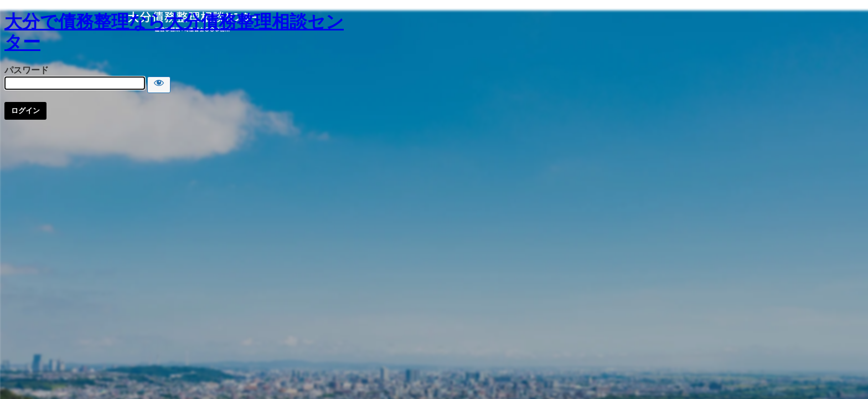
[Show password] (159, 85)
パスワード (27, 70)
